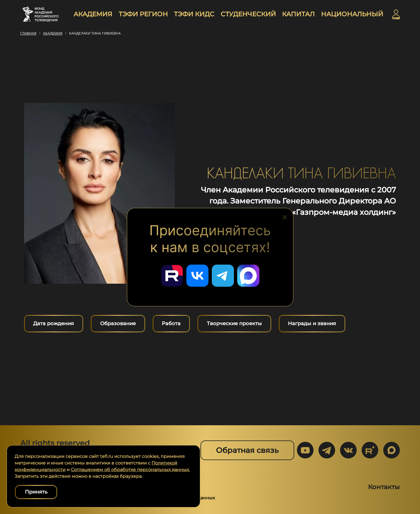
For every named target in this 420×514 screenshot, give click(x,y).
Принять (36, 492)
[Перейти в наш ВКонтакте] (197, 276)
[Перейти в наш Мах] (248, 276)
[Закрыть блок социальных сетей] (285, 216)
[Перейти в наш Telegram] (223, 276)
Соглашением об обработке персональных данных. (130, 470)
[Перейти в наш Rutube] (172, 276)
